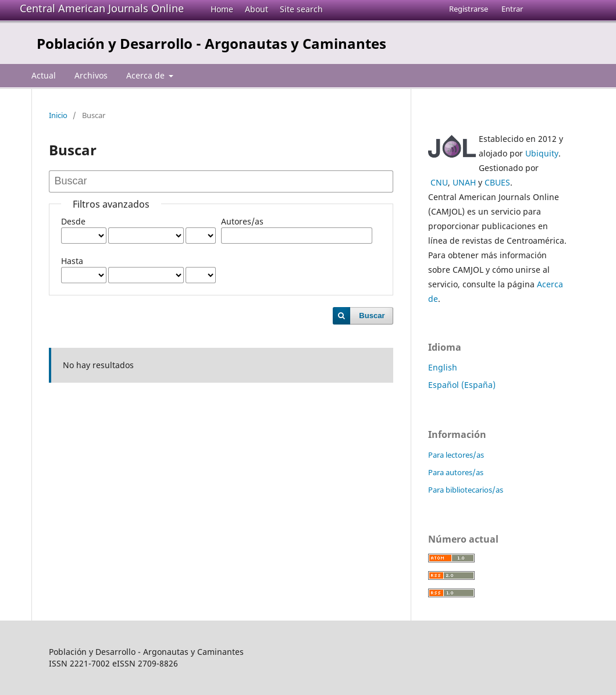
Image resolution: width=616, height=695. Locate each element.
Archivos (91, 75)
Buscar (372, 316)
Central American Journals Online (102, 8)
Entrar (512, 9)
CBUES (497, 182)
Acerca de (147, 75)
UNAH (464, 182)
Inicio (58, 115)
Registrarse (469, 9)
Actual (44, 75)
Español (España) (462, 385)
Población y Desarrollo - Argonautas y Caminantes (211, 43)
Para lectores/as (456, 455)
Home (222, 9)
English (443, 367)
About (257, 9)
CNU (439, 182)
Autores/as (242, 221)
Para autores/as (456, 472)
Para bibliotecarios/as (466, 490)
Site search (301, 9)
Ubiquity (542, 153)
